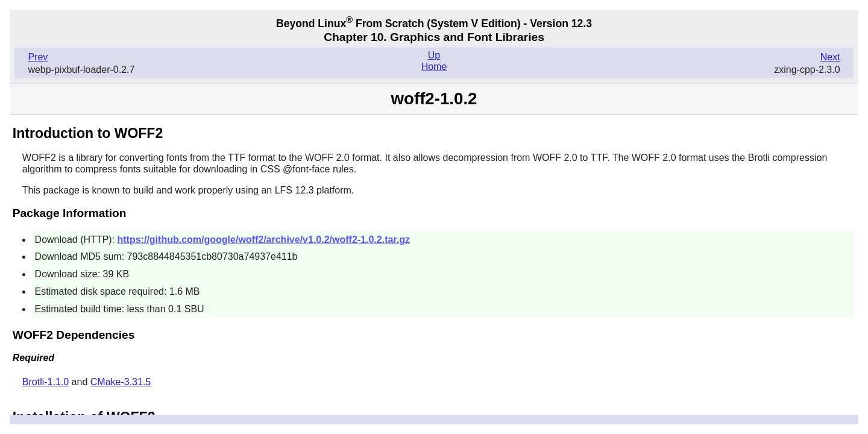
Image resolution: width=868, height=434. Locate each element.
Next (830, 57)
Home (434, 67)
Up (434, 55)
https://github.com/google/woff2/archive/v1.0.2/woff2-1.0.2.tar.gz (264, 240)
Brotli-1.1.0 (46, 382)
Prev (38, 57)
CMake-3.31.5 (121, 382)
